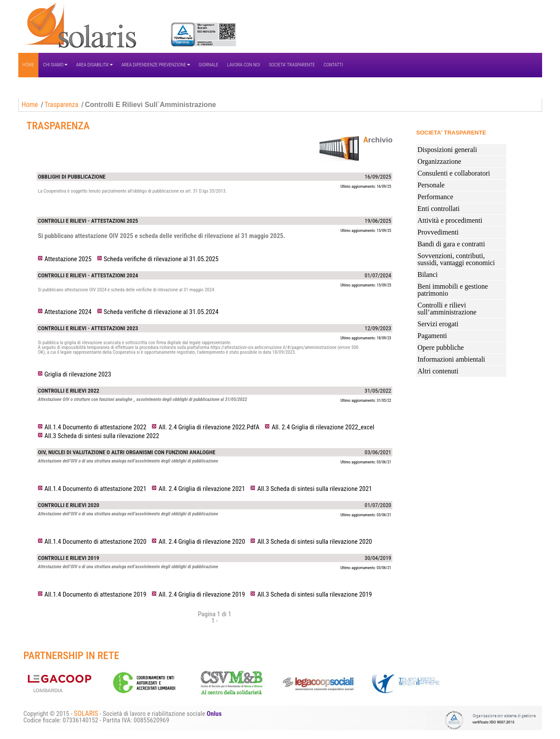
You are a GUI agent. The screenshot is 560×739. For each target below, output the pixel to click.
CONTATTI (333, 65)
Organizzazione (440, 161)
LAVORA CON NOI (244, 65)
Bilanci (428, 275)
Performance (436, 197)
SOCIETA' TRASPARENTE (292, 65)
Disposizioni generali (447, 150)
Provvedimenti (438, 232)
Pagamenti (433, 336)
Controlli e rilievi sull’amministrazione (447, 309)
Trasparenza (61, 105)
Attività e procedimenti (450, 220)
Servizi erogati (438, 324)
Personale (431, 185)
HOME (29, 65)
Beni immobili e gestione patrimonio (453, 290)
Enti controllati (439, 209)
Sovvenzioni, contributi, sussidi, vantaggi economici (456, 259)
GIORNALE (208, 65)
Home (30, 105)
